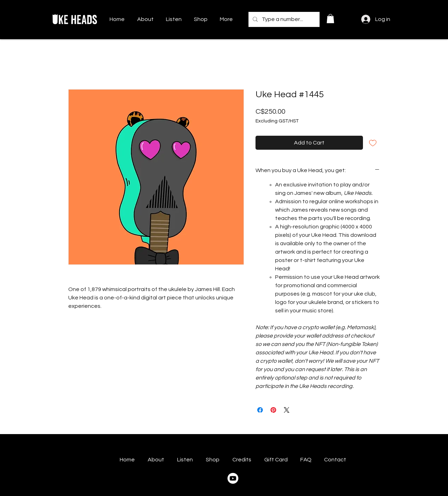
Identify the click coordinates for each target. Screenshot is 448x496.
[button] (330, 19)
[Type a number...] (283, 19)
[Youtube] (233, 478)
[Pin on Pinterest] (273, 410)
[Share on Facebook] (260, 410)
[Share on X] (287, 410)
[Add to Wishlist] (373, 143)
